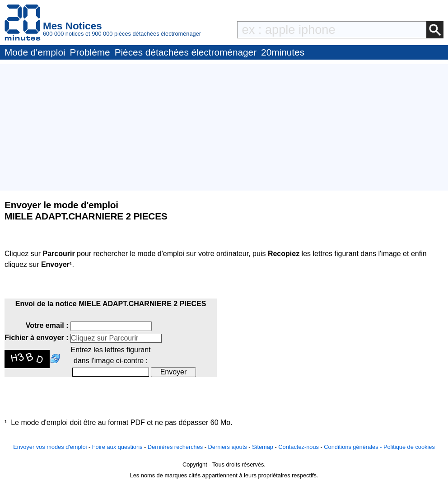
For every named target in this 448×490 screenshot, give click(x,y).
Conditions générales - (354, 447)
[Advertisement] (224, 127)
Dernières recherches (175, 447)
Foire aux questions (117, 447)
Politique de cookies (409, 447)
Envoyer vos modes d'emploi (50, 447)
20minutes (283, 52)
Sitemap (263, 447)
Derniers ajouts (228, 447)
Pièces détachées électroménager (186, 52)
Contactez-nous (299, 447)
